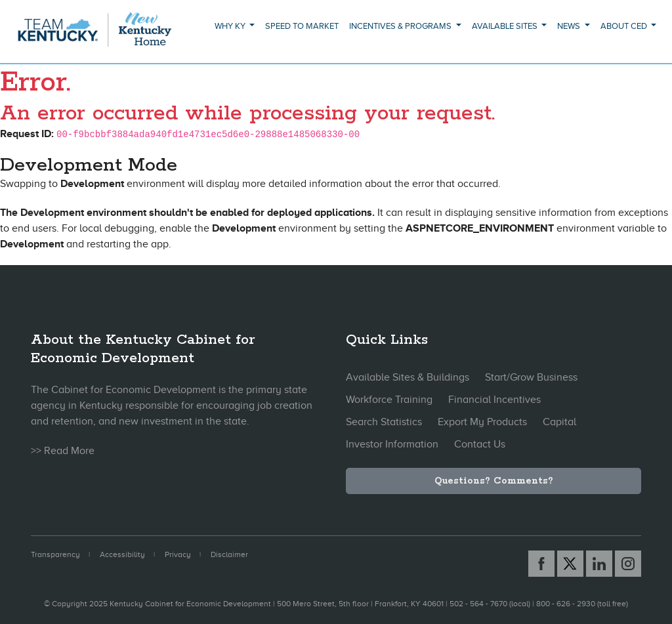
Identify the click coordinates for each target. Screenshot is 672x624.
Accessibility (122, 554)
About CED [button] (625, 26)
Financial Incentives (494, 400)
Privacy (178, 554)
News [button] (570, 26)
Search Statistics (384, 422)
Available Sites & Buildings (408, 377)
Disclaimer (229, 554)
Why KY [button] (231, 26)
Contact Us (480, 444)
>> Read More (63, 451)
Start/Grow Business (531, 377)
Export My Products (482, 422)
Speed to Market (302, 26)
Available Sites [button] (506, 26)
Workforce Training (389, 400)
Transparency (55, 554)
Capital (559, 422)
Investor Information (392, 444)
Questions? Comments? (494, 481)
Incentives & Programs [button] (401, 26)
